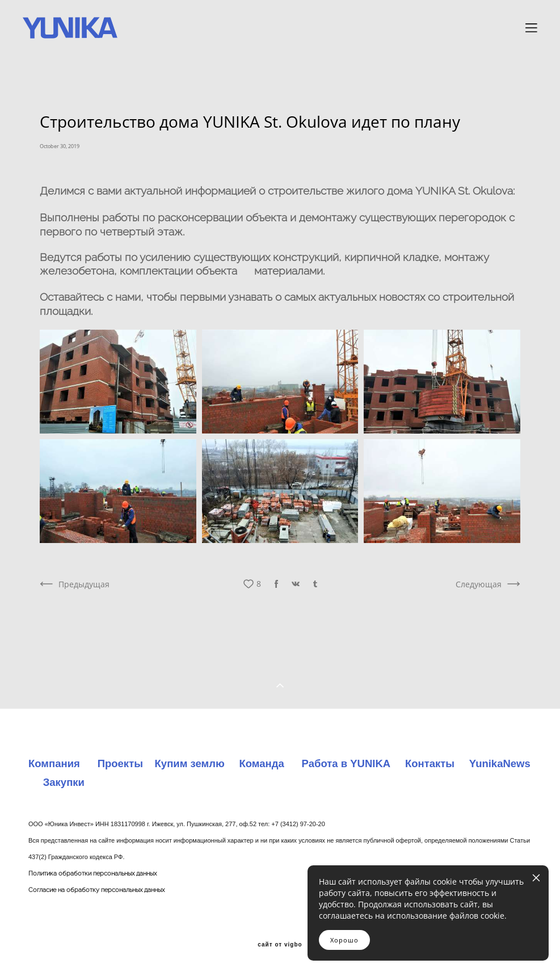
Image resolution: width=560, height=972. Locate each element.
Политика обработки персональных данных (92, 874)
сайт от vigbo (280, 945)
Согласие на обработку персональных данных (96, 890)
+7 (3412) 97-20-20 (298, 824)
